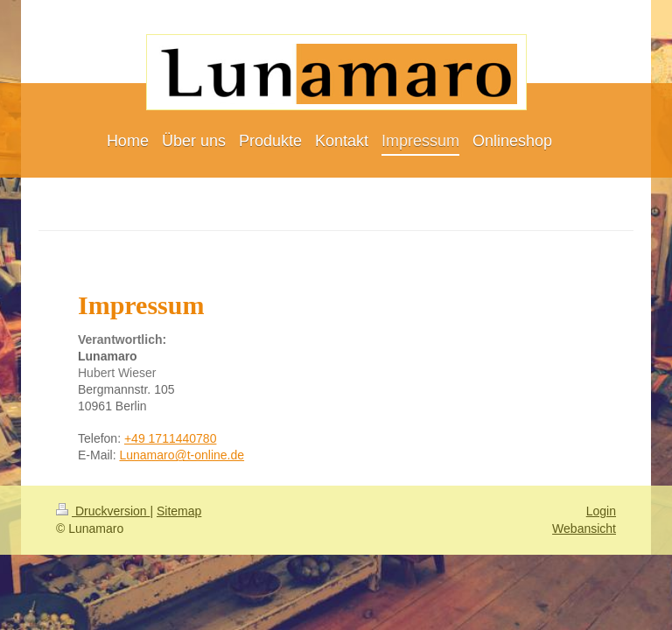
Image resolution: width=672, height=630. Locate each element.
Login (601, 511)
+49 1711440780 (171, 438)
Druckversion (103, 511)
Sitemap (179, 511)
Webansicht (584, 528)
